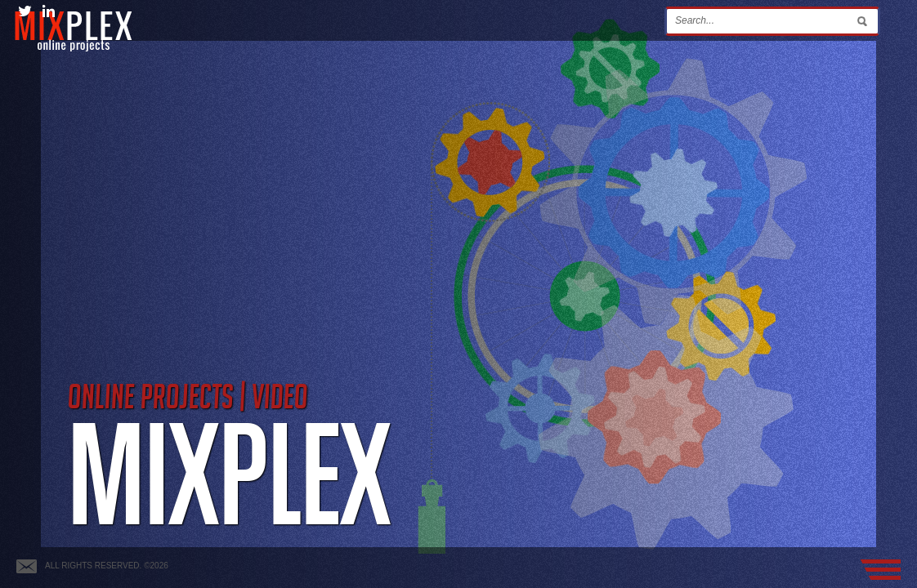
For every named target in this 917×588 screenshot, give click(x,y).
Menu (880, 570)
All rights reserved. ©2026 (107, 566)
